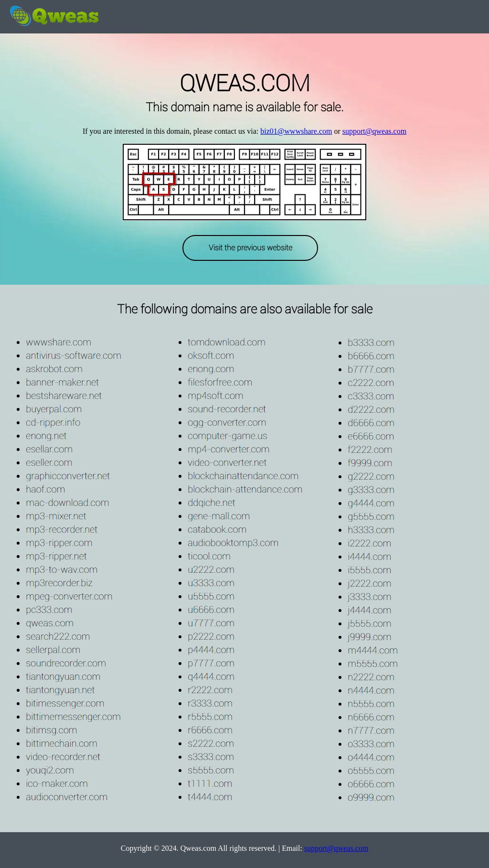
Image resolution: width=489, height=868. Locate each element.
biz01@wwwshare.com (296, 131)
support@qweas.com (374, 131)
